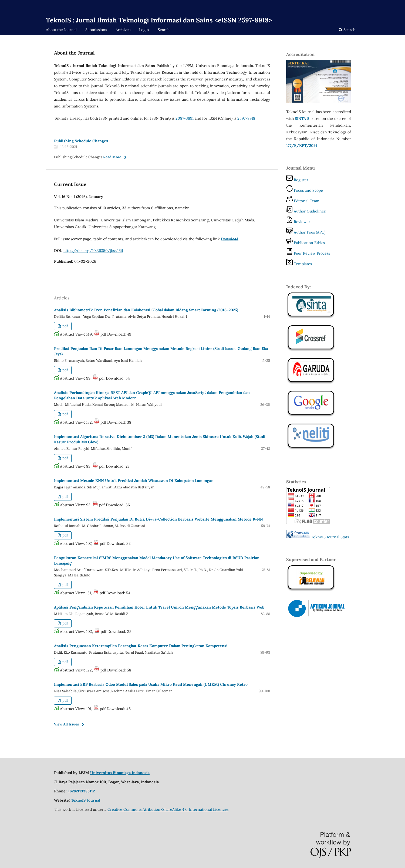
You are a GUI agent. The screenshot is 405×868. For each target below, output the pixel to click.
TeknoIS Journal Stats (330, 537)
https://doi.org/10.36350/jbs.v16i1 (93, 251)
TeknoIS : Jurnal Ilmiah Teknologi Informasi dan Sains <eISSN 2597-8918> (159, 20)
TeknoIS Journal (86, 800)
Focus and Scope (305, 190)
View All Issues (66, 724)
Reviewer (298, 222)
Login (144, 30)
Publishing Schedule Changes (81, 141)
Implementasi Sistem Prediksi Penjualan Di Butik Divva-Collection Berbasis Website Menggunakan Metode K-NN (158, 519)
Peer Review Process (308, 253)
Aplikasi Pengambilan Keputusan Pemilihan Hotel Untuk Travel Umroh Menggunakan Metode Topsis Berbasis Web (159, 607)
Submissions (96, 30)
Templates (299, 264)
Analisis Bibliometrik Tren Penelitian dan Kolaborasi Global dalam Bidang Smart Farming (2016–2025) (146, 310)
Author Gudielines (306, 211)
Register (297, 180)
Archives (123, 30)
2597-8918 (246, 118)
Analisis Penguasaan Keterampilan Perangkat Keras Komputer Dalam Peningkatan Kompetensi (141, 646)
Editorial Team (303, 201)
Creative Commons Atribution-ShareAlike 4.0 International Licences (168, 809)
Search (164, 30)
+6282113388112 (81, 791)
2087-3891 (185, 118)
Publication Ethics (306, 243)
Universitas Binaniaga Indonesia (120, 773)
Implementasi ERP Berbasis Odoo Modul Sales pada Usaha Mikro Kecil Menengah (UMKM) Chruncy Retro (151, 684)
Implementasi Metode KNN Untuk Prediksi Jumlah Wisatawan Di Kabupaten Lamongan (134, 481)
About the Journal (61, 30)
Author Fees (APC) (306, 232)
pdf (65, 326)
